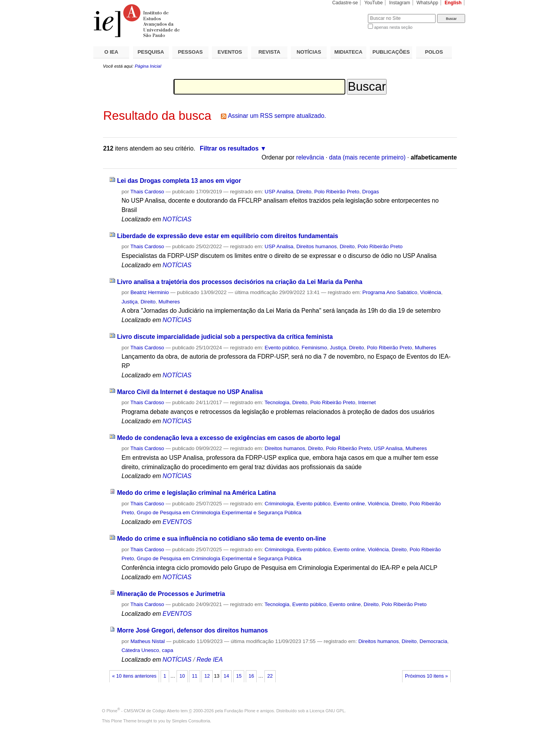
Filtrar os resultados (229, 148)
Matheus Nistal (147, 641)
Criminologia (279, 504)
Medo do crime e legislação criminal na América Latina (196, 493)
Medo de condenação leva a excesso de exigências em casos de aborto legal (229, 438)
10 (182, 676)
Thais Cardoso (147, 192)
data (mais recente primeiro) (367, 157)
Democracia (433, 641)
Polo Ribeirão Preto (337, 192)
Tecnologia (277, 402)
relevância (310, 157)
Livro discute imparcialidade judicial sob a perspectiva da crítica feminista (225, 337)
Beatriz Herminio (150, 292)
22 (270, 676)
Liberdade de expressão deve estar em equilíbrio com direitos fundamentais (228, 236)
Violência (430, 292)
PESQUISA (151, 52)
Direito (304, 192)
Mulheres (169, 302)
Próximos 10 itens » (426, 676)
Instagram (400, 3)
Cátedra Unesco (140, 650)
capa (167, 650)
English (453, 3)
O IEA (111, 52)
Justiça (129, 302)
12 (207, 676)
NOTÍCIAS (309, 52)
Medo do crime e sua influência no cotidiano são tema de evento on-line (221, 539)
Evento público (282, 348)
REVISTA (269, 52)
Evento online (349, 504)
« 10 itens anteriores (134, 676)
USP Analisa (279, 192)
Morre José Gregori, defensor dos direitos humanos (192, 630)
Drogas (370, 192)
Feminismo (314, 348)
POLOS (434, 52)
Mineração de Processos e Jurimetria (171, 594)
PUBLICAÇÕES (391, 52)
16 (251, 676)
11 (194, 676)
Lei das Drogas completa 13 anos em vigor (179, 181)
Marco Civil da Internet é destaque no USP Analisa (190, 392)
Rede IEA (209, 660)
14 (226, 676)
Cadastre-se (345, 3)
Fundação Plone (240, 711)
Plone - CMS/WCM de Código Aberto (143, 711)
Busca (349, 14)
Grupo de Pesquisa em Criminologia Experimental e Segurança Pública (219, 513)
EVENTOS (230, 52)
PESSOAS (191, 52)
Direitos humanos (317, 246)
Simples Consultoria (191, 721)
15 (239, 676)
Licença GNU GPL (327, 711)
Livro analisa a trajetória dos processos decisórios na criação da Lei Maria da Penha (240, 282)
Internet (367, 402)
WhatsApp (427, 3)
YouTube (374, 3)
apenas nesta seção (393, 27)
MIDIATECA (348, 52)
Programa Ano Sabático (390, 292)
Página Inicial (148, 66)
